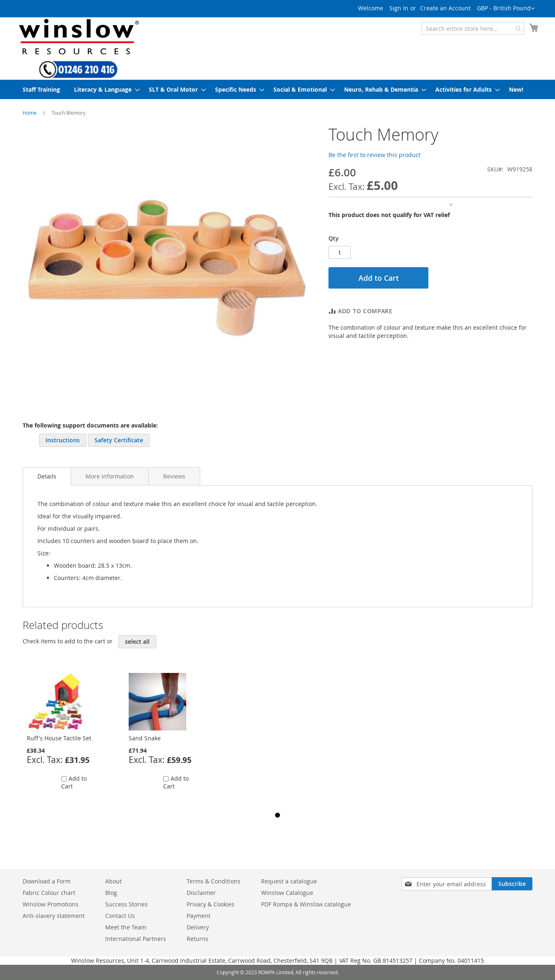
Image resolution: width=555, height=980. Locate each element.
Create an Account (445, 8)
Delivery (198, 927)
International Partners (136, 939)
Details (47, 476)
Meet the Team (126, 927)
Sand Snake (145, 738)
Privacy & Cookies (210, 904)
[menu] (277, 89)
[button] (506, 9)
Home (30, 113)
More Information (110, 476)
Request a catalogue (289, 881)
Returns (198, 939)
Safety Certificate (119, 440)
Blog (111, 893)
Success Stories (126, 904)
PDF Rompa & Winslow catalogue (306, 904)
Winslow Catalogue (287, 893)
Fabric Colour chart (49, 893)
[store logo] (78, 36)
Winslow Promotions (51, 904)
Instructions (63, 440)
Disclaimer (201, 893)
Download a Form (47, 881)
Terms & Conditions (214, 881)
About (113, 881)
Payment (199, 916)
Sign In (399, 8)
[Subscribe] (512, 884)
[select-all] (137, 642)
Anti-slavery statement (54, 916)
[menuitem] (41, 89)
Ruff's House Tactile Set (59, 738)
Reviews (174, 476)
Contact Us (120, 916)
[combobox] (473, 28)
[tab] (47, 476)
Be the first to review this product (375, 155)
